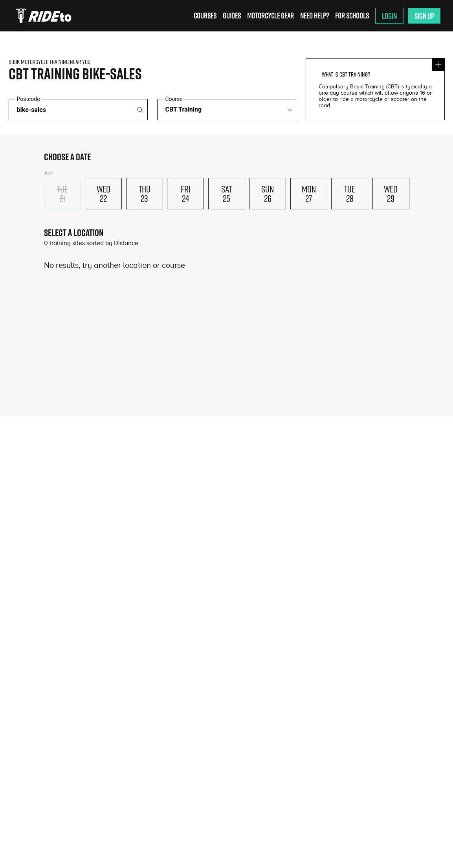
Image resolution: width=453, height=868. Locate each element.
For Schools (352, 16)
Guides (232, 16)
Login (389, 16)
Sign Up (424, 16)
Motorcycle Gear (271, 16)
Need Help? (315, 16)
